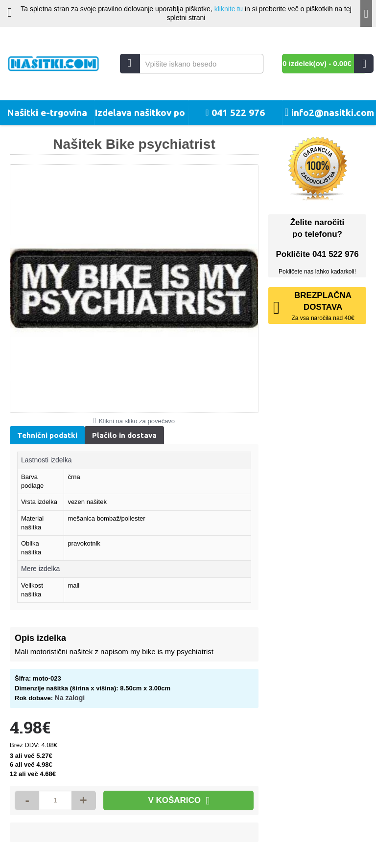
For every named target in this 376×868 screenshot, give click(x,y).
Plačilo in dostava (124, 435)
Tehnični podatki (47, 435)
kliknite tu (229, 9)
